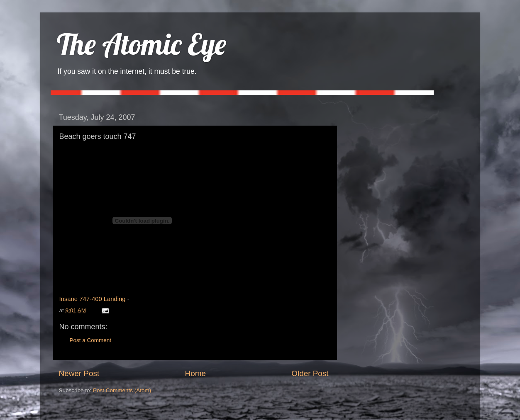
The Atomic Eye (142, 44)
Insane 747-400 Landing (93, 299)
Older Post (310, 373)
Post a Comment (91, 340)
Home (195, 373)
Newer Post (79, 373)
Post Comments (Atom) (122, 390)
